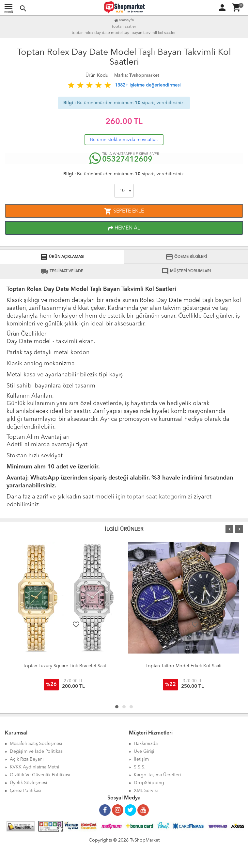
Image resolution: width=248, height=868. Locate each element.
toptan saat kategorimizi (160, 497)
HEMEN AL (124, 228)
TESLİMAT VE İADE (62, 271)
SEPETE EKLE (124, 211)
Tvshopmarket (144, 75)
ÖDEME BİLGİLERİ (186, 257)
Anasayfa (124, 20)
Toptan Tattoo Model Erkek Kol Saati (184, 666)
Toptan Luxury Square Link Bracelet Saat (64, 666)
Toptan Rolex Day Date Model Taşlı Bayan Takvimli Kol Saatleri (124, 33)
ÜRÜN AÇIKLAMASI (62, 257)
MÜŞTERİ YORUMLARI (186, 271)
